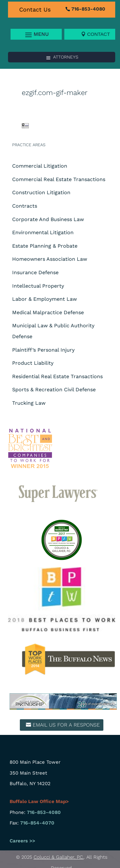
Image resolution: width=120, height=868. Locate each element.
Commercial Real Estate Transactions (59, 179)
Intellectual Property (38, 286)
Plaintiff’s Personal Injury (43, 350)
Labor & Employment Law (44, 299)
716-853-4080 (88, 9)
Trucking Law (29, 403)
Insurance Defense (35, 272)
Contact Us (35, 9)
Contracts (25, 206)
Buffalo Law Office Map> (40, 801)
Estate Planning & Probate (45, 246)
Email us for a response (66, 725)
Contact (98, 34)
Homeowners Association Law (50, 259)
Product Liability (33, 363)
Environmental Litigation (43, 232)
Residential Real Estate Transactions (57, 376)
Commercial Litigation (40, 166)
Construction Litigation (41, 192)
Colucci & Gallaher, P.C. (59, 857)
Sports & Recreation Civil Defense (54, 390)
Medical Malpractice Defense (48, 312)
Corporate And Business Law (48, 219)
